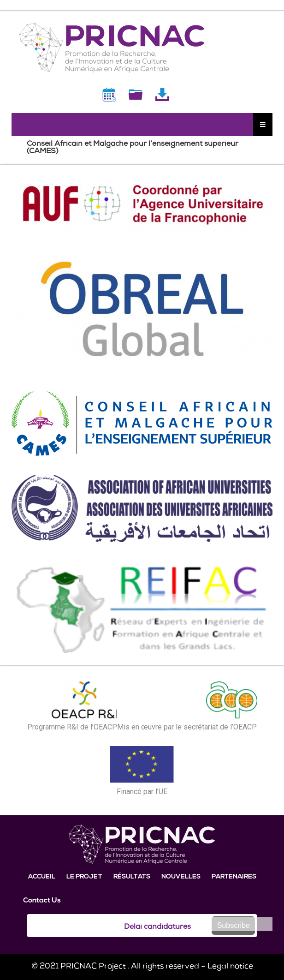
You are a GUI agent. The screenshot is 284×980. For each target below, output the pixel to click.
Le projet (84, 877)
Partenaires (234, 877)
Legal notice (230, 967)
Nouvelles (181, 877)
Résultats (132, 877)
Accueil (42, 877)
